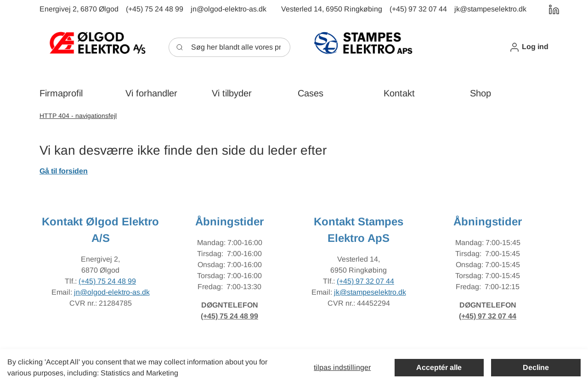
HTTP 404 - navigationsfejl (78, 116)
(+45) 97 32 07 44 (365, 281)
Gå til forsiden (64, 171)
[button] (529, 47)
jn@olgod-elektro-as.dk (112, 292)
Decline (536, 367)
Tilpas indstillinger (342, 367)
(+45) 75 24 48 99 (107, 281)
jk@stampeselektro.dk (370, 292)
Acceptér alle (439, 367)
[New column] (97, 47)
